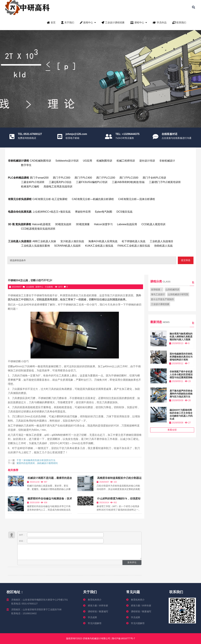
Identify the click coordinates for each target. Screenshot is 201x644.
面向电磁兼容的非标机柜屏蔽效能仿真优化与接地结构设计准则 (181, 357)
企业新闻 (30, 287)
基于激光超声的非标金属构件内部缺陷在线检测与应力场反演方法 (181, 394)
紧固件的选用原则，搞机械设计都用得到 (37, 463)
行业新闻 (49, 287)
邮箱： (61, 541)
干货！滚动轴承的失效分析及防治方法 (36, 460)
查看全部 (172, 430)
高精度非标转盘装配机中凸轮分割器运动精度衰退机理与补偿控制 (119, 479)
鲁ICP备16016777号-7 (123, 638)
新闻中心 (39, 287)
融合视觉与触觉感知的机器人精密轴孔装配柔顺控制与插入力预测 (181, 337)
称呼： (61, 535)
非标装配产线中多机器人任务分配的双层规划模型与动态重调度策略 (181, 374)
